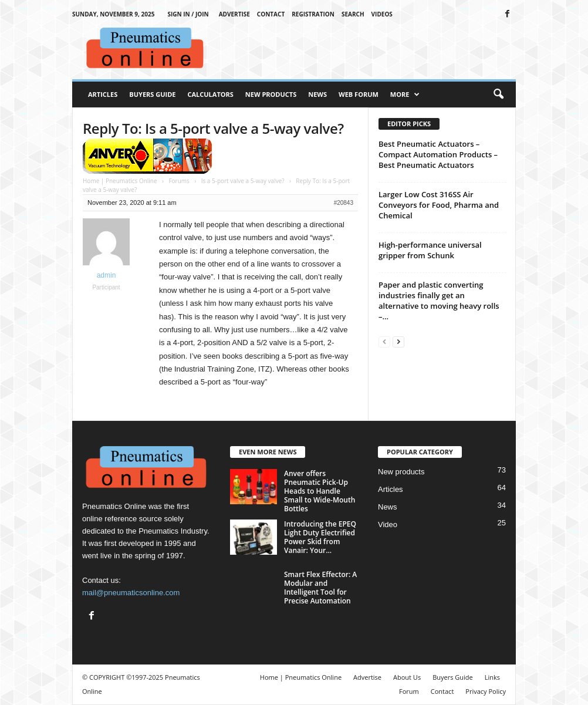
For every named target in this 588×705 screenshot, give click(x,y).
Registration (313, 14)
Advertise (234, 14)
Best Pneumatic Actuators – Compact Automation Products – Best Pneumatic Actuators (438, 154)
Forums (179, 181)
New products (401, 472)
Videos (382, 14)
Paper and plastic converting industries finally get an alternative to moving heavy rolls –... (439, 301)
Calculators (210, 94)
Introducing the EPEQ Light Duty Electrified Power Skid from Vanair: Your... (320, 537)
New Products (271, 94)
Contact (271, 14)
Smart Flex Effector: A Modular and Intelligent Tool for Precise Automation (320, 588)
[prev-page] (384, 341)
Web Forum (359, 94)
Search (353, 14)
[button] (498, 95)
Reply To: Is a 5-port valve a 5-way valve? (213, 128)
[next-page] (398, 341)
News (317, 94)
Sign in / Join (188, 14)
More (405, 95)
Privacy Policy (486, 691)
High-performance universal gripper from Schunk (430, 250)
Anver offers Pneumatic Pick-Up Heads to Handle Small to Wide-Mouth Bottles (320, 491)
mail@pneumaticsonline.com (131, 593)
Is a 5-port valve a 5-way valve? (243, 181)
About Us (407, 677)
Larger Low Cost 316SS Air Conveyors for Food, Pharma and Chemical (439, 205)
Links (492, 677)
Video (388, 524)
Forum (409, 691)
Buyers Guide (152, 94)
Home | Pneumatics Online (120, 181)
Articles (103, 94)
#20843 (344, 203)
